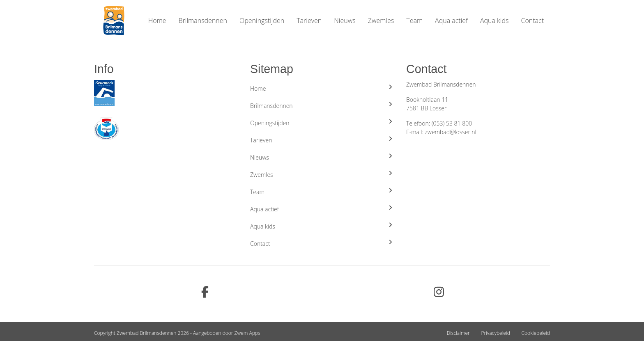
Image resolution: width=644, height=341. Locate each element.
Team (414, 21)
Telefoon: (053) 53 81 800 (439, 123)
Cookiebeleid (536, 333)
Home (157, 21)
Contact (532, 21)
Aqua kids (494, 21)
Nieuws (345, 21)
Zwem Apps (247, 333)
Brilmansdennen (203, 21)
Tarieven (309, 21)
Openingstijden (262, 21)
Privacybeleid (495, 333)
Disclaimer (458, 333)
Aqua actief (451, 21)
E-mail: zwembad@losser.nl (441, 132)
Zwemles (381, 21)
